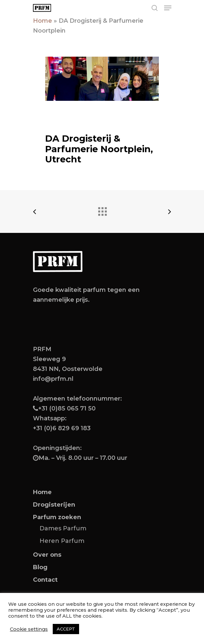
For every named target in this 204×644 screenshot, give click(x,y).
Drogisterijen (54, 505)
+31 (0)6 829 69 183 (62, 428)
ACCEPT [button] (66, 629)
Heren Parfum (62, 541)
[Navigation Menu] (168, 8)
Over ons (47, 555)
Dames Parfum (63, 528)
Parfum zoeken (57, 517)
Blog (40, 567)
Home (43, 21)
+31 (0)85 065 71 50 (67, 408)
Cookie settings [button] (29, 629)
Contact (45, 580)
